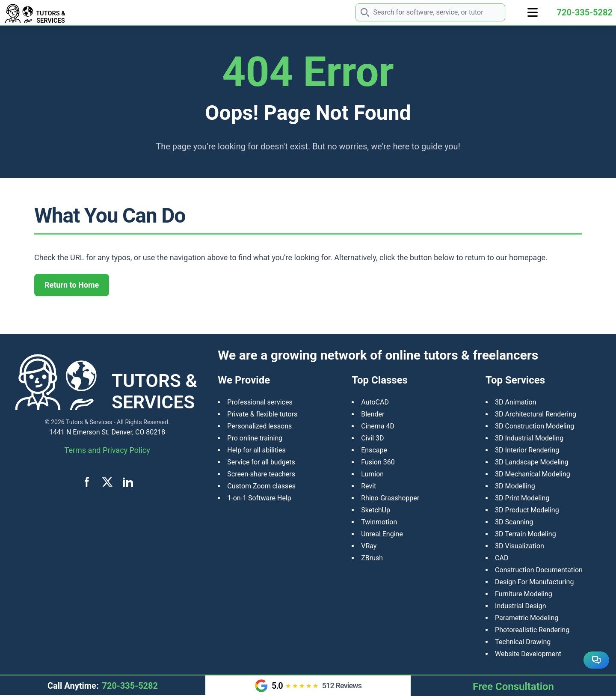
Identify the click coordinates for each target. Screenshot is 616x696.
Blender (373, 414)
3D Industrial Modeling (529, 438)
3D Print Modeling (522, 498)
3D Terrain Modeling (526, 534)
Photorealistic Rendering (532, 630)
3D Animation (515, 402)
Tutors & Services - (91, 422)
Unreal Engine (382, 534)
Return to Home (72, 285)
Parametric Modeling (527, 618)
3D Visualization (520, 546)
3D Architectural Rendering (536, 414)
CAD (502, 558)
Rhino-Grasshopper (390, 498)
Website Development (528, 654)
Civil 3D (372, 438)
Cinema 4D (378, 426)
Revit (369, 486)
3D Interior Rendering (527, 450)
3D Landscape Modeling (532, 462)
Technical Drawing (523, 642)
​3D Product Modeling (527, 510)
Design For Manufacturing (534, 582)
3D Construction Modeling (535, 426)
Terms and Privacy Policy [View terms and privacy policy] (107, 450)
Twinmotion (379, 522)
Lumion (372, 474)
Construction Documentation (539, 570)
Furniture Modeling (524, 594)
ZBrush (372, 558)
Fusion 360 (378, 462)
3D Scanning (514, 522)
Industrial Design (520, 606)
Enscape (374, 450)
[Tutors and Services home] (58, 12)
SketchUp (376, 510)
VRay (369, 546)
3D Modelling (515, 486)
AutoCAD (375, 402)
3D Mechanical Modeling (533, 474)
